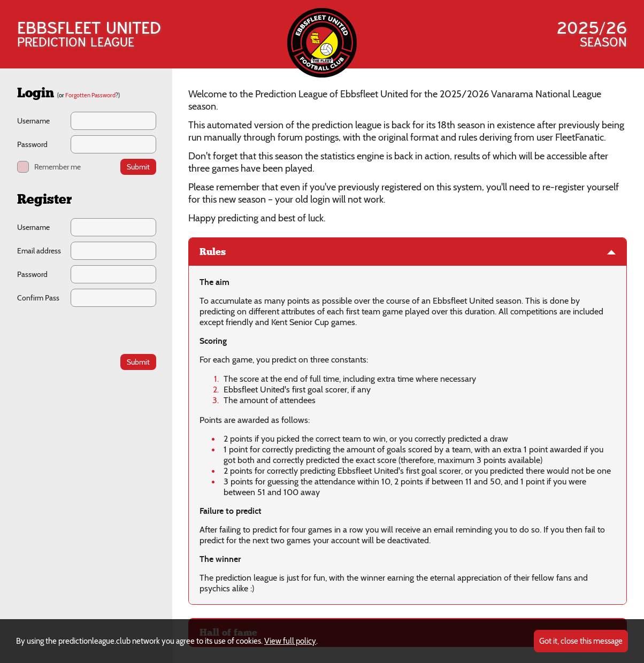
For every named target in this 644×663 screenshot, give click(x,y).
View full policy (290, 641)
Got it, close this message (581, 641)
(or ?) (89, 95)
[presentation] (87, 330)
